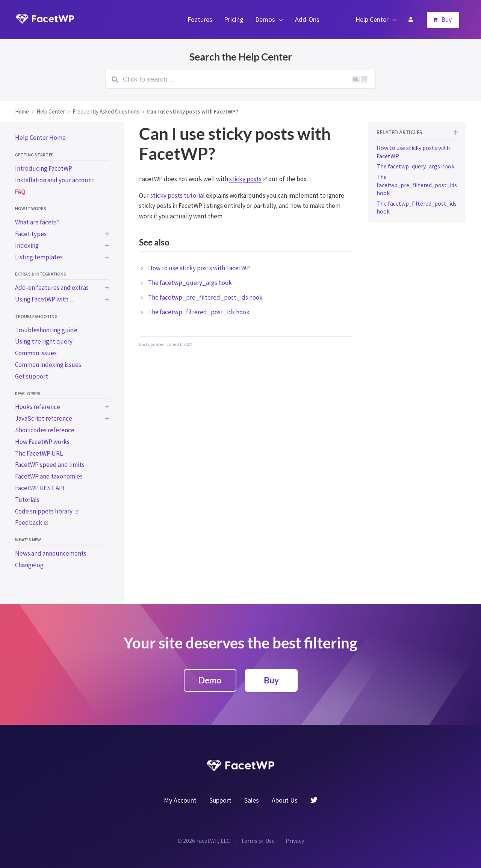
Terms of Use (258, 841)
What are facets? (37, 222)
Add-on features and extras (52, 288)
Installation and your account (55, 180)
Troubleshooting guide (46, 330)
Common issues (36, 353)
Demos (265, 19)
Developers (28, 393)
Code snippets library (44, 511)
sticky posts (245, 179)
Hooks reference (38, 407)
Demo (210, 680)
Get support (32, 376)
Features (200, 19)
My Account (410, 20)
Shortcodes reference (45, 430)
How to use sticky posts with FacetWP (199, 268)
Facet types (31, 234)
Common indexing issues (48, 365)
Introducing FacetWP (44, 168)
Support (220, 800)
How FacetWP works (42, 442)
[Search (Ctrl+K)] (240, 79)
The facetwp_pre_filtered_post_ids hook (205, 297)
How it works (31, 208)
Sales (252, 800)
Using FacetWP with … (45, 299)
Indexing (27, 245)
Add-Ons (307, 19)
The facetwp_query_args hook (190, 283)
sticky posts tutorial (178, 195)
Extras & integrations (41, 274)
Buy (446, 19)
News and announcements (51, 553)
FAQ (20, 192)
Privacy (295, 841)
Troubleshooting (36, 316)
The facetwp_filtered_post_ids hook (199, 312)
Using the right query (44, 341)
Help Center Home (40, 138)
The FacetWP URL (39, 453)
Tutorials (27, 500)
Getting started (34, 155)
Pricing (234, 19)
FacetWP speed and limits (50, 465)
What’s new (28, 540)
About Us (285, 800)
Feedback (29, 523)
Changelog (29, 565)
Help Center (372, 19)
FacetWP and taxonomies (49, 476)
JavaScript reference (44, 418)
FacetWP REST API (40, 488)
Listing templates (39, 257)
